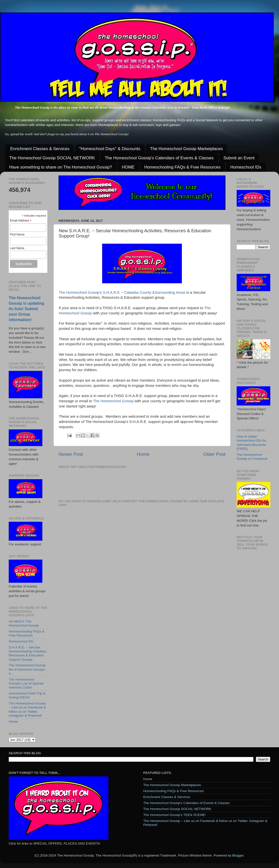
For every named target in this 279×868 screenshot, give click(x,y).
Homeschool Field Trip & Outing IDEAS (27, 695)
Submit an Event (239, 158)
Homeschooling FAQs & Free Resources (182, 167)
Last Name (17, 248)
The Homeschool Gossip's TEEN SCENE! (174, 815)
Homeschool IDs (246, 167)
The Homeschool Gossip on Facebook (252, 457)
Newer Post (71, 454)
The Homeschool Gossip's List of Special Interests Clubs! (26, 683)
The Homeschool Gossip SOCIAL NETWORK (52, 158)
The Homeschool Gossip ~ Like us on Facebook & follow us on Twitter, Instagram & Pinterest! (27, 709)
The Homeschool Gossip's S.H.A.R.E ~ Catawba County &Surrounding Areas (122, 292)
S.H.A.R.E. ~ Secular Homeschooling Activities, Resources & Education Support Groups (28, 653)
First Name (17, 234)
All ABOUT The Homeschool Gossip (24, 623)
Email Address (21, 221)
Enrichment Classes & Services (40, 149)
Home (143, 454)
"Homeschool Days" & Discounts (110, 149)
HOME (128, 167)
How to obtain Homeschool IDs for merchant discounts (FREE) (251, 443)
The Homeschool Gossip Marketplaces (186, 149)
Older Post (214, 454)
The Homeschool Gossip (113, 401)
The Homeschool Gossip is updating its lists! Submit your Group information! (26, 309)
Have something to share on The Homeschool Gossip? (61, 167)
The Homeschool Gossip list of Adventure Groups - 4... (28, 669)
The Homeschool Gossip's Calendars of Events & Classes (159, 158)
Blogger (238, 855)
